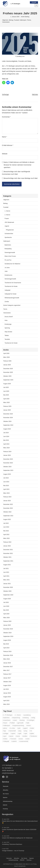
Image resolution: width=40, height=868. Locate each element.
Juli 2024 (6, 433)
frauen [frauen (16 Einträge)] (5, 723)
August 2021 (7, 565)
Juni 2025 (6, 391)
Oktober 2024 (7, 421)
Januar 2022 (7, 546)
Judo (6, 271)
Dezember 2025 (8, 369)
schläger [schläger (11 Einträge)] (6, 734)
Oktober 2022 (7, 512)
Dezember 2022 (8, 504)
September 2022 (8, 516)
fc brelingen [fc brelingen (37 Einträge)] (31, 720)
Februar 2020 (7, 621)
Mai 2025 (6, 395)
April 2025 (6, 399)
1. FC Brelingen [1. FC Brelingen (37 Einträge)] (8, 715)
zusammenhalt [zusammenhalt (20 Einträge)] (24, 741)
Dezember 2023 (8, 459)
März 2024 (6, 448)
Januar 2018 (7, 663)
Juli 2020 (6, 603)
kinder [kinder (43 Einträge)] (32, 728)
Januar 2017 (7, 678)
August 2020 (7, 599)
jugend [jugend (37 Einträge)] (25, 728)
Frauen (7, 219)
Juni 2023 (6, 482)
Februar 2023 (7, 497)
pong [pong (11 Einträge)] (26, 731)
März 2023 (6, 493)
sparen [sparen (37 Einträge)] (13, 734)
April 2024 (6, 444)
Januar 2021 (7, 584)
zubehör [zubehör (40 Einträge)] (14, 741)
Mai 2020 (6, 610)
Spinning (7, 328)
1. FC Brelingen (15, 4)
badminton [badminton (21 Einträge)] (7, 718)
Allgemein (5, 20)
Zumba (7, 302)
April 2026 (6, 354)
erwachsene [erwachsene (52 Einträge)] (7, 720)
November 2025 (8, 372)
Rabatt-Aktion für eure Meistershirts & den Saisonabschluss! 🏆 (20, 822)
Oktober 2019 (7, 633)
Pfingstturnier (10, 230)
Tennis (29, 20)
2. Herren (7, 215)
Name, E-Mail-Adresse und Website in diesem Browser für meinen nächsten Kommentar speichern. (19, 165)
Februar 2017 (7, 674)
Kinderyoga (8, 324)
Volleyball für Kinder (11, 294)
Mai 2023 (6, 486)
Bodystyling (8, 249)
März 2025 (6, 403)
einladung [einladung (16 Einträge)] (26, 718)
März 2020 (6, 618)
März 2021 (6, 580)
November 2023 (8, 463)
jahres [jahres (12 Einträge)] (5, 728)
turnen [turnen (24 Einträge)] (21, 739)
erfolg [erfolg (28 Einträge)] (33, 718)
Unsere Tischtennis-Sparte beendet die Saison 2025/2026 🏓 (19, 831)
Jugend (7, 226)
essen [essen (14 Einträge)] (15, 720)
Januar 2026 (7, 365)
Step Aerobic (8, 332)
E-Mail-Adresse (8, 145)
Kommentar (6, 117)
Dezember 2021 (8, 550)
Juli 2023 (6, 478)
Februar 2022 (7, 542)
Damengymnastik (10, 253)
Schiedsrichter (9, 234)
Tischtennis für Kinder (11, 287)
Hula (6, 320)
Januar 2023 (7, 501)
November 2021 (8, 553)
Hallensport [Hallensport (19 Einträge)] (7, 726)
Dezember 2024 (8, 414)
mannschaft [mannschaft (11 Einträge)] (12, 731)
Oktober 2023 (7, 467)
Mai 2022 (6, 531)
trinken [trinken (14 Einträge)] (5, 739)
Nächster (35, 94)
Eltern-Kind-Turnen (10, 256)
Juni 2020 (6, 606)
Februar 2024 (7, 452)
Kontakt (34, 2)
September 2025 (8, 380)
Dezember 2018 (8, 655)
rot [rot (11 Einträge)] (31, 731)
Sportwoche (8, 237)
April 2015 (6, 701)
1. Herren (7, 211)
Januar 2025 (7, 410)
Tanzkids (7, 339)
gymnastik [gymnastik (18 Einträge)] (20, 723)
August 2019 (7, 640)
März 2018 (6, 659)
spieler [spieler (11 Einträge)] (32, 734)
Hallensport (23, 20)
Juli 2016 (6, 689)
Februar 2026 (7, 361)
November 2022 (8, 508)
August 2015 (7, 697)
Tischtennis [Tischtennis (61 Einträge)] (34, 736)
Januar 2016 (7, 693)
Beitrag (11, 20)
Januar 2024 (7, 455)
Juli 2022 (6, 523)
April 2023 (6, 489)
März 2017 (6, 670)
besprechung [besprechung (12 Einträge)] (16, 718)
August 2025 (7, 384)
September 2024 (8, 425)
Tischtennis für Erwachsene (13, 283)
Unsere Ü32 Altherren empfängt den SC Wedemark (17, 838)
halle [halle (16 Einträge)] (28, 723)
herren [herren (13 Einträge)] (29, 726)
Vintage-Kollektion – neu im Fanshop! (13, 851)
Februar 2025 (7, 406)
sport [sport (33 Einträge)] (5, 736)
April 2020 (6, 614)
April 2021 (6, 576)
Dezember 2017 (8, 667)
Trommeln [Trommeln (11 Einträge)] (13, 739)
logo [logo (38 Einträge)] (5, 731)
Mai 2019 (6, 644)
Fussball (16, 20)
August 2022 (7, 519)
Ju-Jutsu (7, 268)
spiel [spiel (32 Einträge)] (26, 734)
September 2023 (8, 470)
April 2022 (6, 535)
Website (5, 154)
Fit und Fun (8, 260)
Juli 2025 (6, 387)
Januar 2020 (7, 625)
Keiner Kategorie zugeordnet (12, 305)
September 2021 (8, 561)
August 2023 (7, 474)
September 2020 (8, 595)
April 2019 (6, 648)
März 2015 (6, 704)
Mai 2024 (6, 440)
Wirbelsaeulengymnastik (12, 298)
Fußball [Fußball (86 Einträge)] (12, 723)
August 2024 (7, 429)
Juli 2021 (6, 569)
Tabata (7, 335)
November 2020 (8, 587)
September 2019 (8, 636)
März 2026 (6, 357)
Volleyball (7, 290)
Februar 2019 (7, 652)
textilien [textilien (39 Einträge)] (25, 736)
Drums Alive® (9, 317)
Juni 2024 (6, 436)
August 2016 (7, 685)
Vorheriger (5, 94)
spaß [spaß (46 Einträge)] (20, 734)
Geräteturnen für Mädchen (12, 264)
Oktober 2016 (7, 682)
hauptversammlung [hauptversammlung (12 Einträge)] (19, 726)
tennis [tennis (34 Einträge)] (18, 736)
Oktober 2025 (7, 376)
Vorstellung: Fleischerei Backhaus (12, 844)
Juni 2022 (6, 527)
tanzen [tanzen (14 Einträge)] (11, 736)
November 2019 (8, 629)
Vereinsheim (6, 22)
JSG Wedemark (9, 222)
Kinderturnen (8, 275)
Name (5, 137)
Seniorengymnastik (10, 279)
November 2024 (8, 418)
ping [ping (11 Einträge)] (20, 731)
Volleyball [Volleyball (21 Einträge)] (6, 741)
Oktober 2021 (7, 557)
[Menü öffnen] (36, 5)
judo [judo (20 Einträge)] (19, 728)
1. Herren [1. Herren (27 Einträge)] (18, 715)
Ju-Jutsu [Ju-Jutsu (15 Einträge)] (13, 728)
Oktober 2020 (7, 591)
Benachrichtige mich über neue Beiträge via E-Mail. (21, 178)
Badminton (8, 245)
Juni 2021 (6, 572)
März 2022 (6, 538)
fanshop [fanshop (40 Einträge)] (22, 720)
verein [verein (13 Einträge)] (28, 739)
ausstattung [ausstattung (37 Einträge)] (27, 715)
